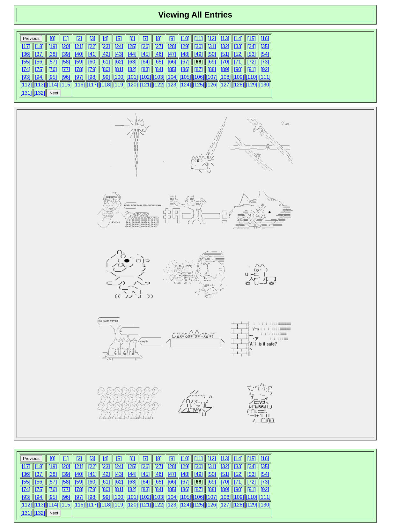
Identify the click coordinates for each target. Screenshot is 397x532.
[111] (265, 77)
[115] (66, 85)
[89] (225, 69)
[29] (185, 46)
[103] (159, 77)
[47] (172, 54)
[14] (238, 38)
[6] (132, 38)
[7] (145, 38)
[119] (119, 85)
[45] (146, 54)
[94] (39, 77)
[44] (132, 54)
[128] (239, 85)
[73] (265, 62)
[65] (159, 62)
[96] (66, 77)
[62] (119, 62)
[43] (119, 54)
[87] (198, 69)
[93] (26, 77)
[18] (39, 46)
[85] (172, 69)
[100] (119, 77)
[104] (172, 77)
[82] (132, 69)
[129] (252, 85)
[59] (79, 62)
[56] (39, 62)
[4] (106, 38)
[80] (106, 69)
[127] (225, 85)
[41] (92, 54)
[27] (159, 46)
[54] (265, 54)
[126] (212, 85)
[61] (106, 62)
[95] (53, 77)
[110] (252, 77)
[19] (53, 46)
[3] (92, 38)
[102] (145, 77)
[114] (53, 85)
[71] (238, 62)
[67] (185, 62)
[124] (185, 85)
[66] (172, 62)
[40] (79, 54)
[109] (239, 77)
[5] (119, 38)
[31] (212, 46)
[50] (212, 54)
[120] (132, 85)
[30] (198, 46)
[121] (145, 85)
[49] (198, 54)
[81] (119, 69)
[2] (79, 38)
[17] (26, 46)
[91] (252, 69)
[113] (40, 85)
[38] (53, 54)
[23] (106, 46)
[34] (252, 46)
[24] (119, 46)
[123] (172, 85)
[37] (39, 54)
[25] (132, 46)
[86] (185, 69)
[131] (26, 93)
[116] (79, 85)
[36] (26, 54)
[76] (53, 69)
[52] (238, 54)
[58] (66, 62)
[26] (146, 46)
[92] (265, 69)
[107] (212, 77)
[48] (185, 54)
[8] (159, 38)
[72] (252, 62)
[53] (252, 54)
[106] (199, 77)
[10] (185, 38)
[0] (53, 38)
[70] (225, 62)
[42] (106, 54)
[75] (39, 69)
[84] (159, 69)
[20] (66, 46)
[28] (172, 46)
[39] (66, 54)
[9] (172, 38)
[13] (225, 38)
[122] (159, 85)
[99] (106, 77)
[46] (159, 54)
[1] (66, 38)
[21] (79, 46)
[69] (212, 62)
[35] (265, 46)
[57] (53, 62)
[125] (199, 85)
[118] (106, 85)
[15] (252, 38)
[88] (212, 69)
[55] (26, 62)
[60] (92, 62)
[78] (79, 69)
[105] (185, 77)
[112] (26, 85)
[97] (79, 77)
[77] (66, 69)
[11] (198, 38)
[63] (132, 62)
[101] (132, 77)
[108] (225, 77)
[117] (92, 85)
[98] (92, 77)
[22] (92, 46)
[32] (225, 46)
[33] (238, 46)
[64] (146, 62)
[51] (225, 54)
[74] (26, 69)
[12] (212, 38)
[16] (265, 38)
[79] (92, 69)
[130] (265, 85)
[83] (146, 69)
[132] (40, 93)
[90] (238, 69)
